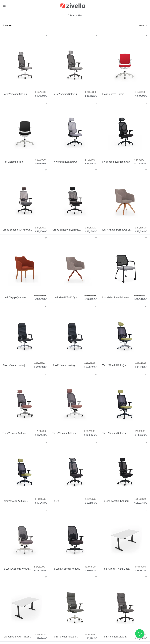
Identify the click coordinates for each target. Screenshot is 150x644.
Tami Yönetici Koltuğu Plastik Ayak (114, 433)
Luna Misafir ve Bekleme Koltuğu (116, 298)
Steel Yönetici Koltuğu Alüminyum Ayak (14, 366)
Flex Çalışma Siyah (13, 162)
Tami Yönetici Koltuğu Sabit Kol (14, 501)
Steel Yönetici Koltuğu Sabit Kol (64, 366)
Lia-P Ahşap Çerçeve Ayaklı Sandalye (14, 298)
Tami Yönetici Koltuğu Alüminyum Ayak (114, 366)
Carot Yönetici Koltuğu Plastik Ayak (65, 94)
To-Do (56, 501)
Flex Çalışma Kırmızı (113, 94)
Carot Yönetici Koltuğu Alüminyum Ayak (15, 94)
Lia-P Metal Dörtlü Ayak (65, 297)
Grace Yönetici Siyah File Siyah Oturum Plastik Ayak (67, 230)
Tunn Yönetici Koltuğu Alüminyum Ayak (64, 637)
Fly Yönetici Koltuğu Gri (65, 162)
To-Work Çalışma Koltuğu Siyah (66, 569)
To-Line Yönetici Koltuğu (115, 501)
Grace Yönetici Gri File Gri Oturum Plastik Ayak (17, 230)
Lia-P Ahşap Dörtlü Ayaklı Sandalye (116, 230)
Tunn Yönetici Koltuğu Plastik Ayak (114, 637)
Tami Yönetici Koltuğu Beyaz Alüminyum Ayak (15, 433)
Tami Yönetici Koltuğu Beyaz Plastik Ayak (64, 433)
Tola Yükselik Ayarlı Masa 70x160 (16, 637)
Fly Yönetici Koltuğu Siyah (116, 162)
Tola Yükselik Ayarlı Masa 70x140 (116, 569)
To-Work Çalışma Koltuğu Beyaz (16, 569)
